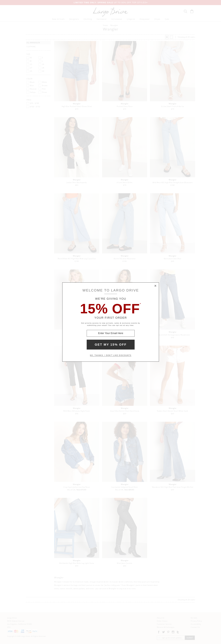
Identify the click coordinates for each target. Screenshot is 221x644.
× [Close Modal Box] (155, 286)
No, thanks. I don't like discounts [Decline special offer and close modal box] (111, 355)
